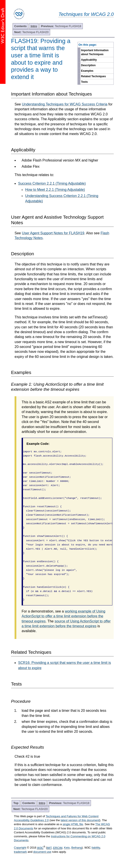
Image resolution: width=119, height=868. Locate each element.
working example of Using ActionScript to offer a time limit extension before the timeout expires (63, 616)
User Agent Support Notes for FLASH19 (53, 233)
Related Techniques (93, 76)
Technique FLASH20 (31, 32)
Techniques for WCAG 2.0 (86, 14)
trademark (20, 852)
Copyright (20, 848)
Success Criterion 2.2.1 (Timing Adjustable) (52, 183)
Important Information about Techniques (95, 52)
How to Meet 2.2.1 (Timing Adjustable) (55, 190)
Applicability (89, 60)
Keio (67, 848)
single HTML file (73, 824)
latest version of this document (80, 820)
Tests (84, 82)
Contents (21, 26)
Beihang (77, 848)
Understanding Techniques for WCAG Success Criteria (65, 104)
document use (42, 852)
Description (88, 65)
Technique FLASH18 (61, 26)
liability (96, 848)
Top (16, 803)
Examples (87, 71)
